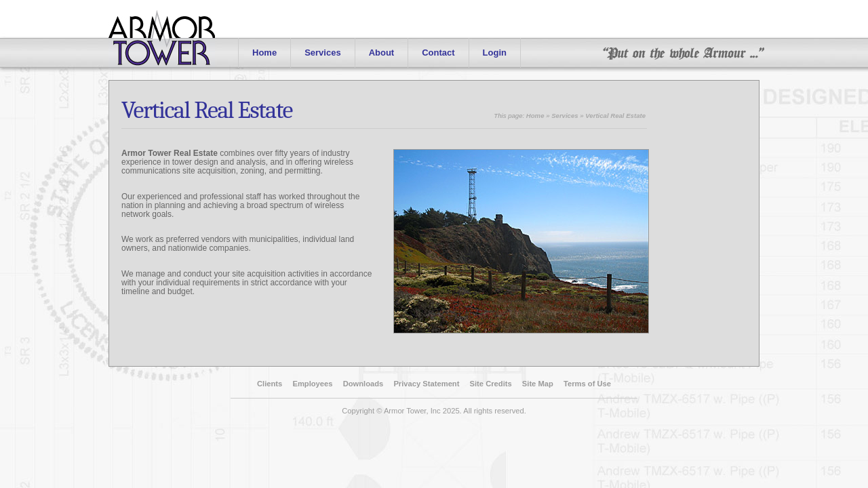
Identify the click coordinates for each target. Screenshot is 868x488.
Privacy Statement (426, 384)
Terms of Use (587, 384)
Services (323, 53)
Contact (438, 53)
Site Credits (491, 384)
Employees (312, 384)
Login (495, 53)
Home (264, 53)
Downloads (363, 384)
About (382, 53)
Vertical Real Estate (207, 110)
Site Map (538, 384)
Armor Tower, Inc (412, 411)
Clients (270, 384)
